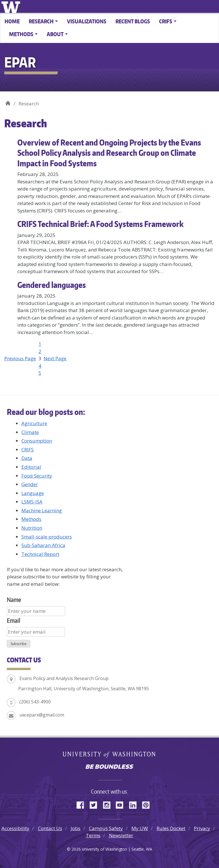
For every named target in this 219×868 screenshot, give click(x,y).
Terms (93, 835)
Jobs (76, 828)
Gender (30, 484)
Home (12, 21)
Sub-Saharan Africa (43, 545)
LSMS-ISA (32, 502)
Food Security (37, 476)
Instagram (109, 804)
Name (14, 600)
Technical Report (40, 554)
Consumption (37, 441)
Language (33, 493)
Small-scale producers (47, 537)
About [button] (55, 34)
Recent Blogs (133, 21)
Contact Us (50, 828)
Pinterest (148, 804)
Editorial (31, 467)
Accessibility (15, 828)
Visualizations (87, 21)
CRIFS (28, 450)
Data (27, 458)
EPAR (8, 102)
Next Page (55, 358)
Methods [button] (21, 34)
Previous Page (20, 358)
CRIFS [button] (166, 21)
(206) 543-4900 (35, 702)
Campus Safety (106, 828)
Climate (30, 432)
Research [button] (41, 21)
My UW (140, 828)
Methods (31, 519)
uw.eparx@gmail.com (42, 715)
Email (14, 620)
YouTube (122, 804)
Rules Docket (171, 828)
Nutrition (32, 528)
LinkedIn (135, 804)
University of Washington (12, 6)
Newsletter (121, 835)
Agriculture (34, 423)
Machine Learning (42, 510)
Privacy (202, 828)
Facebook (82, 804)
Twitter (96, 804)
